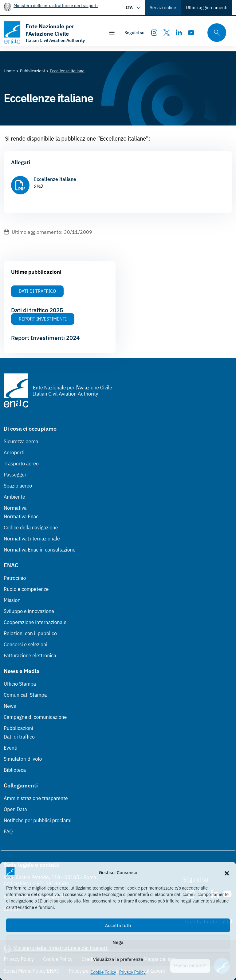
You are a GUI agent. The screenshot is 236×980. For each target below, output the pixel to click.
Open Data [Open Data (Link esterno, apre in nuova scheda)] (15, 809)
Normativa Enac (21, 516)
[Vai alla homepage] (51, 33)
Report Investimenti (43, 319)
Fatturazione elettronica (30, 655)
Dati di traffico (19, 737)
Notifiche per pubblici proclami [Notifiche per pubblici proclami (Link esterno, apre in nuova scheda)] (37, 820)
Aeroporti (14, 452)
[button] (227, 873)
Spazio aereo (18, 486)
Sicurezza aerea (21, 441)
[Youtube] (191, 33)
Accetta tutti (118, 925)
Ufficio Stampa (20, 684)
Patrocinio (15, 578)
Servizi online (163, 8)
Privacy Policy (132, 972)
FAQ (8, 831)
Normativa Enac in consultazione (40, 550)
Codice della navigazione (31, 528)
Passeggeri (16, 475)
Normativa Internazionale (32, 539)
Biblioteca (15, 770)
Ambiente (14, 497)
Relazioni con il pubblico (30, 633)
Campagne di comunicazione (35, 717)
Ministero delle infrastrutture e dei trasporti (56, 5)
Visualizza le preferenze (118, 959)
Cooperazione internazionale (35, 622)
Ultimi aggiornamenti (207, 8)
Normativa (15, 508)
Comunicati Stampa (25, 695)
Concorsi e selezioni (26, 644)
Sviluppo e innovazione (29, 611)
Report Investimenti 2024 (45, 338)
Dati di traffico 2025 (37, 310)
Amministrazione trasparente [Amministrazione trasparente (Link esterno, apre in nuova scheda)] (36, 798)
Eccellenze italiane (55, 179)
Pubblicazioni (18, 728)
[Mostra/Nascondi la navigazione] (112, 33)
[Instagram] (154, 33)
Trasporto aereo (21, 464)
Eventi (11, 748)
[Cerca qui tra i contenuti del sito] (215, 33)
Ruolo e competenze (26, 589)
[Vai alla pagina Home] (9, 71)
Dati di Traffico (37, 291)
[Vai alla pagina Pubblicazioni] (32, 71)
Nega (118, 942)
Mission (12, 600)
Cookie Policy (103, 972)
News (10, 706)
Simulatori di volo (23, 759)
